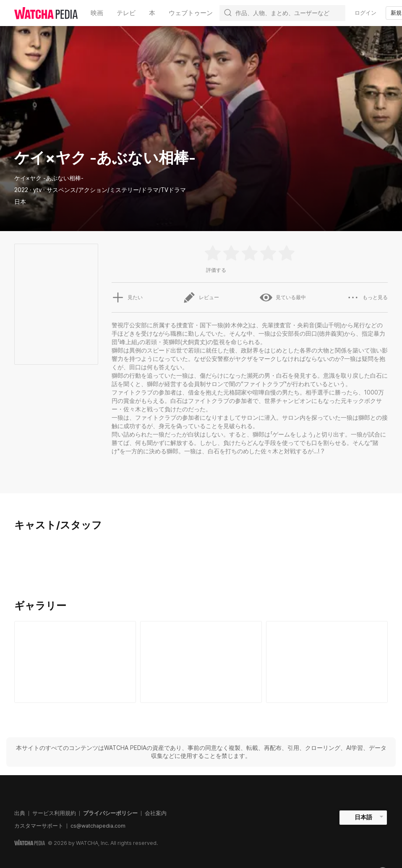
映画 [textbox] (97, 13)
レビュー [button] (201, 297)
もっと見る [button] (367, 297)
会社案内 (156, 813)
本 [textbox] (152, 13)
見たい (127, 297)
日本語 (363, 817)
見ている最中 (283, 297)
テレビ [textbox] (126, 13)
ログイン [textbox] (365, 13)
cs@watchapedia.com (98, 826)
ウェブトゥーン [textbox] (191, 13)
